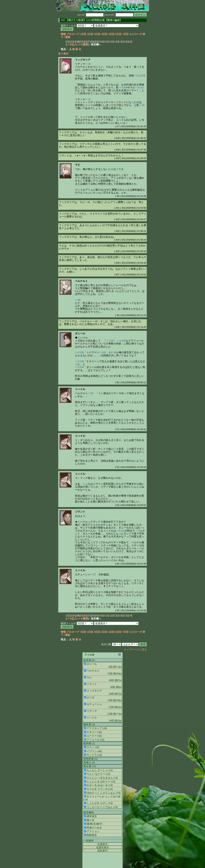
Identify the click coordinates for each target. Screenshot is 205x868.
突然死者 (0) (90, 759)
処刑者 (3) (89, 743)
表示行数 (106, 644)
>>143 (102, 352)
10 (101, 42)
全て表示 (63, 54)
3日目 (97, 34)
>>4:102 (63, 135)
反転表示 (102, 851)
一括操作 (89, 841)
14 (120, 42)
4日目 (104, 34)
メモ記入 (72, 44)
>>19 (90, 393)
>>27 (93, 574)
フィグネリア (83, 60)
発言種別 (89, 812)
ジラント (80, 512)
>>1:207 (121, 341)
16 (130, 42)
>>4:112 (120, 531)
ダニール (80, 333)
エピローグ (136, 34)
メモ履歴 (83, 44)
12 (110, 42)
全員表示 (102, 844)
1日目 (83, 34)
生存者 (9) (89, 660)
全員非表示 (102, 847)
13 (115, 42)
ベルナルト (81, 281)
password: (119, 15)
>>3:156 (79, 367)
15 (125, 42)
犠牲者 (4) (89, 724)
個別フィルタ (68, 26)
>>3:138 (79, 361)
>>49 (95, 321)
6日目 (118, 34)
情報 (63, 34)
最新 (68, 37)
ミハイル (80, 389)
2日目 (90, 34)
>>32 (88, 99)
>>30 (88, 64)
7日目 (125, 34)
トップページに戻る (135, 650)
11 (105, 42)
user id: (91, 15)
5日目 (111, 34)
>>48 (87, 202)
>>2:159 (79, 352)
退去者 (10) (90, 766)
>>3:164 (123, 87)
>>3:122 (138, 76)
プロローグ (73, 34)
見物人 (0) (89, 763)
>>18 (142, 105)
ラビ (78, 165)
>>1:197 (110, 341)
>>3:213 (139, 87)
